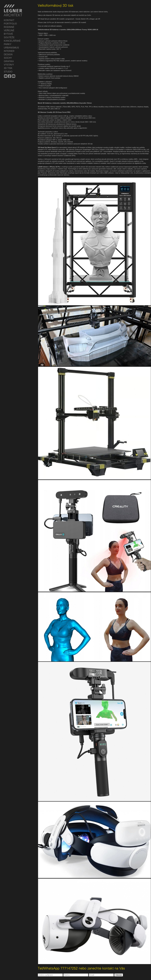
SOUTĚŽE (9, 37)
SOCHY (8, 58)
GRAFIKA (9, 61)
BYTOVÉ (8, 34)
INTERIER (9, 51)
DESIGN (8, 54)
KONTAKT (9, 20)
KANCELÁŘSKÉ (12, 41)
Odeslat (119, 975)
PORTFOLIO (10, 24)
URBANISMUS (11, 48)
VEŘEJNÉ (9, 30)
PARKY (8, 44)
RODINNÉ (9, 27)
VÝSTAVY (9, 65)
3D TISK (8, 68)
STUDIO (8, 72)
